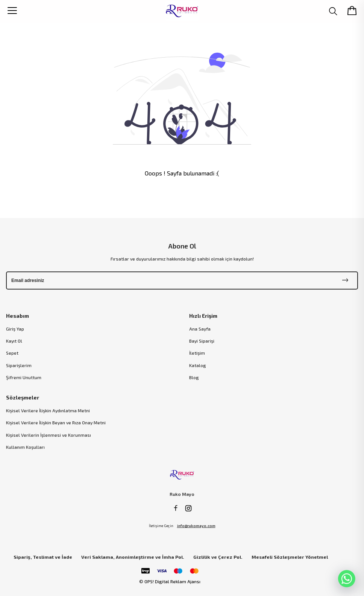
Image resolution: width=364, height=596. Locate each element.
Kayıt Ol (14, 341)
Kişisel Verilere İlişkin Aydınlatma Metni (48, 410)
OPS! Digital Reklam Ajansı (172, 581)
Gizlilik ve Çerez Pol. (218, 557)
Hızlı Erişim (203, 316)
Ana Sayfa (200, 329)
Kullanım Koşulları (25, 447)
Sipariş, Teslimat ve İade (43, 557)
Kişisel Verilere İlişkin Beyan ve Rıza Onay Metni (56, 422)
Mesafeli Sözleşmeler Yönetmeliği (293, 557)
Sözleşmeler (23, 397)
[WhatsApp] (347, 579)
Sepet (12, 353)
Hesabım (17, 316)
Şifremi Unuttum (24, 377)
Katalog (198, 365)
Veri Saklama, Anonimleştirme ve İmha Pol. (133, 557)
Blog (194, 377)
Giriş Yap (15, 329)
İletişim (197, 353)
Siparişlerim (19, 365)
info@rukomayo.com (196, 526)
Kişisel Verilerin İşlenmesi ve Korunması (49, 435)
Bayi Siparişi (202, 341)
